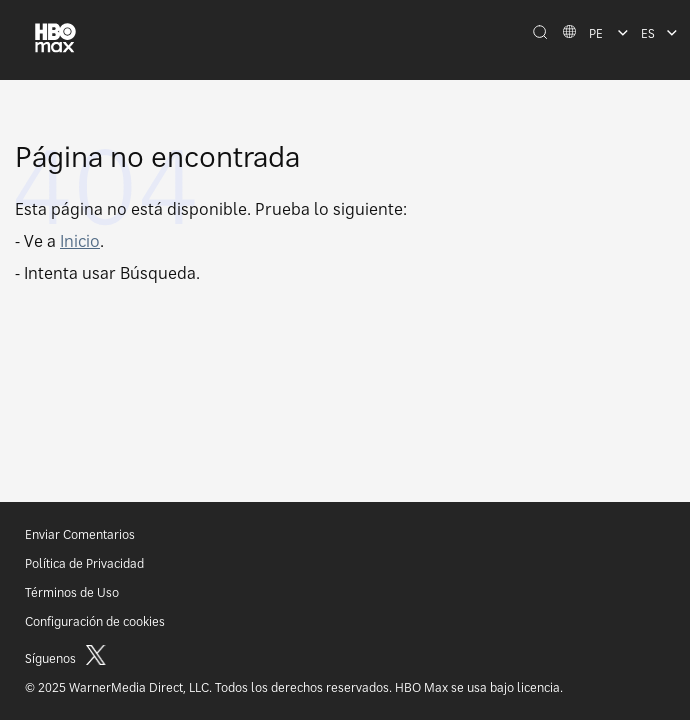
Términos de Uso (72, 592)
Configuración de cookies (95, 621)
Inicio (80, 241)
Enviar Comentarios (80, 534)
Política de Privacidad (84, 563)
